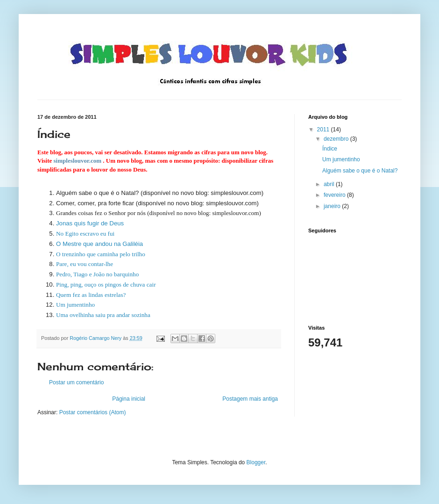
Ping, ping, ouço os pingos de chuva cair (106, 284)
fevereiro (335, 195)
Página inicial (129, 399)
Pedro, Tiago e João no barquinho (97, 274)
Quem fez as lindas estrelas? (91, 295)
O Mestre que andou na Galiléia (99, 244)
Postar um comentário (76, 382)
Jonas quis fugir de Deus (90, 223)
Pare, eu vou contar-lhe (85, 264)
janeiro (333, 206)
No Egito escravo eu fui (85, 234)
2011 (324, 130)
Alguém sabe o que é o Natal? (360, 171)
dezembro (337, 139)
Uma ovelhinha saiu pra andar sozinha (103, 315)
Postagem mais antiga (250, 399)
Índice (330, 149)
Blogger (256, 462)
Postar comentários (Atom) (93, 412)
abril (330, 184)
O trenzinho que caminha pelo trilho (101, 254)
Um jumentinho (75, 305)
